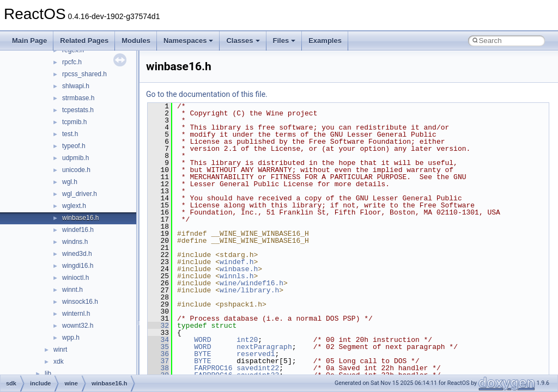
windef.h (236, 262)
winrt (60, 350)
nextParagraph (264, 347)
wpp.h (71, 338)
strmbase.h (78, 98)
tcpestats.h (78, 110)
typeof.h (74, 146)
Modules (136, 41)
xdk (59, 362)
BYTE (202, 354)
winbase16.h (80, 218)
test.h (70, 134)
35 (158, 347)
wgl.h (70, 182)
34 (158, 340)
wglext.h (74, 206)
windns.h (75, 242)
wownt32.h (78, 326)
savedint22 (258, 368)
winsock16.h (80, 302)
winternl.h (76, 314)
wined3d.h (77, 254)
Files (284, 41)
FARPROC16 (213, 368)
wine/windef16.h (251, 283)
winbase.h (239, 269)
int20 (247, 340)
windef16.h (78, 230)
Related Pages (84, 41)
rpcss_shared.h (84, 74)
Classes (243, 41)
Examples (325, 41)
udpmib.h (75, 158)
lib (48, 373)
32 (158, 326)
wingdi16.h (78, 266)
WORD (202, 340)
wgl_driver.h (80, 194)
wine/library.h (249, 290)
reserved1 (256, 354)
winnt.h (72, 290)
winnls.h (236, 276)
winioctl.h (75, 278)
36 (158, 354)
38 (158, 368)
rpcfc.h (72, 62)
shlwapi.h (76, 86)
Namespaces (189, 41)
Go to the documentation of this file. (207, 94)
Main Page (29, 41)
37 (158, 361)
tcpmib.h (74, 122)
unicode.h (76, 170)
